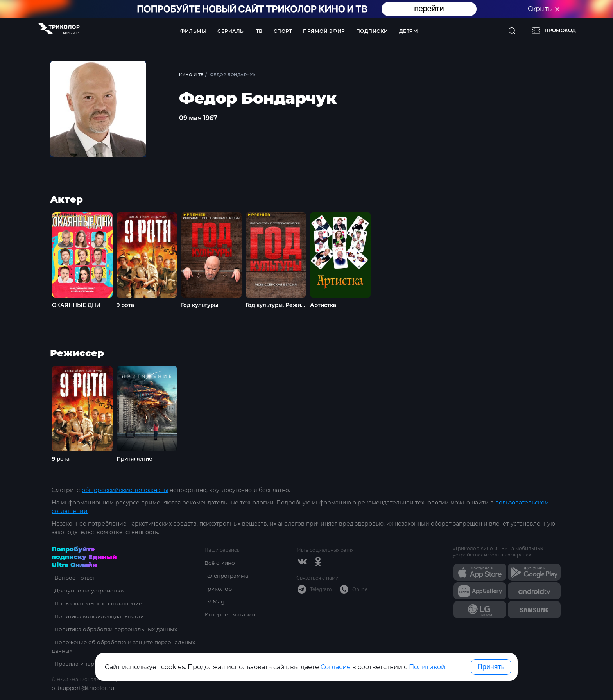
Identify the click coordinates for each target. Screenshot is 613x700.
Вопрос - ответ (73, 578)
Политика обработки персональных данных (115, 629)
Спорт (283, 31)
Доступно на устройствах (88, 591)
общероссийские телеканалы (125, 490)
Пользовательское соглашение (97, 603)
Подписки (372, 31)
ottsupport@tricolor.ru (83, 688)
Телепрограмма (227, 576)
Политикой (427, 667)
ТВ (259, 31)
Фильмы (193, 31)
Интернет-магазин (231, 614)
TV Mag (215, 601)
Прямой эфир (324, 31)
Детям (409, 31)
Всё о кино (220, 563)
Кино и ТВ (192, 75)
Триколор (219, 589)
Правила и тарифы (79, 664)
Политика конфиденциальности (98, 616)
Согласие (336, 667)
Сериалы (231, 31)
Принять (491, 667)
